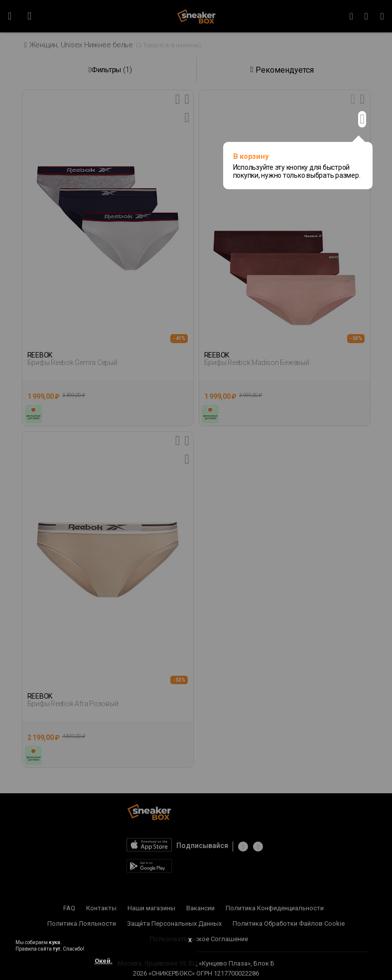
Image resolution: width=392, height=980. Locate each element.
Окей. (104, 961)
